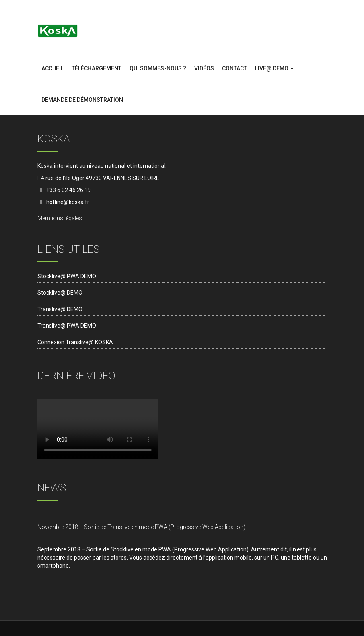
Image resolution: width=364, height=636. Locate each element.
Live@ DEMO (274, 68)
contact (234, 68)
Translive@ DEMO (60, 309)
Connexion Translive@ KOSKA (75, 342)
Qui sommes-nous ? (158, 68)
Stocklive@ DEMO (60, 293)
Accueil (52, 68)
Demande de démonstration (82, 100)
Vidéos (204, 68)
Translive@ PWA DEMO (67, 326)
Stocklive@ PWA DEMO (67, 276)
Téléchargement (97, 68)
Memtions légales (60, 218)
